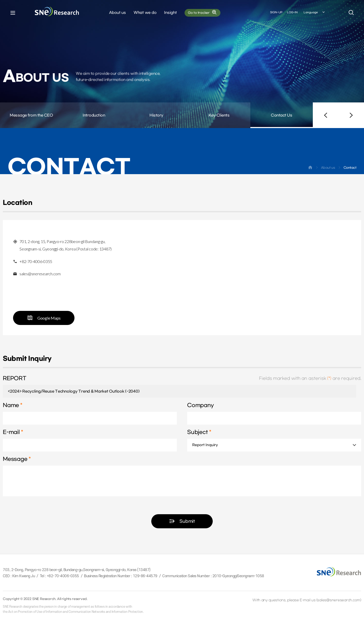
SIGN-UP (276, 12)
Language (315, 13)
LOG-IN (292, 12)
